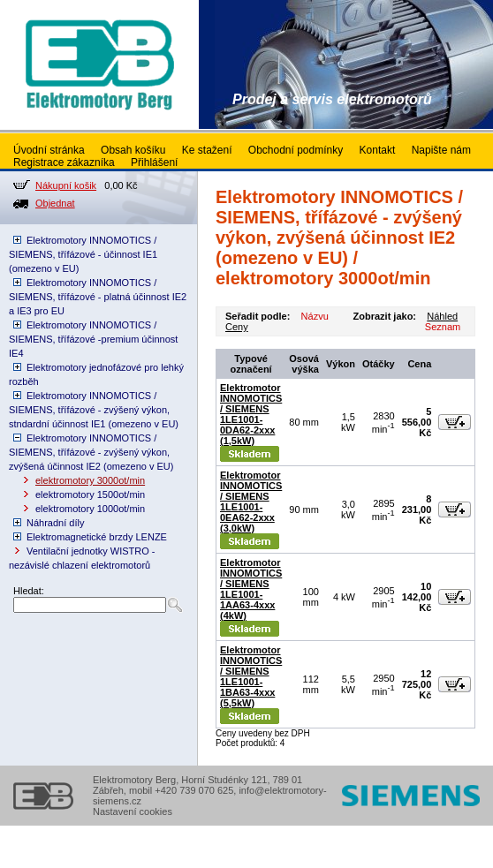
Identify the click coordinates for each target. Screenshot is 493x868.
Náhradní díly (55, 523)
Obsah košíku (133, 150)
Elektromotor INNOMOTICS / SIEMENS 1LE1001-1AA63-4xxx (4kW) (251, 589)
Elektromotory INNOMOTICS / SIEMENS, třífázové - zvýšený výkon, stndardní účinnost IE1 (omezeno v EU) (94, 410)
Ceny (237, 327)
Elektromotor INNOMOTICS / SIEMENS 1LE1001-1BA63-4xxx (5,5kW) (251, 676)
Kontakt (378, 150)
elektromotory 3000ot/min (90, 480)
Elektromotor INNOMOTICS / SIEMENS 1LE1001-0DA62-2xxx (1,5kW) (251, 414)
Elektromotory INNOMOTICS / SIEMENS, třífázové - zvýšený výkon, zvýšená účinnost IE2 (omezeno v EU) (91, 452)
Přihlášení (154, 162)
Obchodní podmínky (296, 150)
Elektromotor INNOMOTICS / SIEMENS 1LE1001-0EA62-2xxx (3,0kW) (251, 502)
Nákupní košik (66, 185)
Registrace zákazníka (64, 162)
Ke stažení (207, 150)
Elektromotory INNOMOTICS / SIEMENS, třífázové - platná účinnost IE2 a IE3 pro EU (98, 297)
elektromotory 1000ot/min (90, 509)
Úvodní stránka (49, 150)
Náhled (442, 316)
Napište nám (441, 150)
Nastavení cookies (133, 811)
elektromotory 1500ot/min (90, 494)
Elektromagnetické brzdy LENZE (97, 537)
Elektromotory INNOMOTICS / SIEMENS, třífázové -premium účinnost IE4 (93, 339)
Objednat (55, 203)
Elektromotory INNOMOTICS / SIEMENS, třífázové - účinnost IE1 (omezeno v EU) (83, 254)
